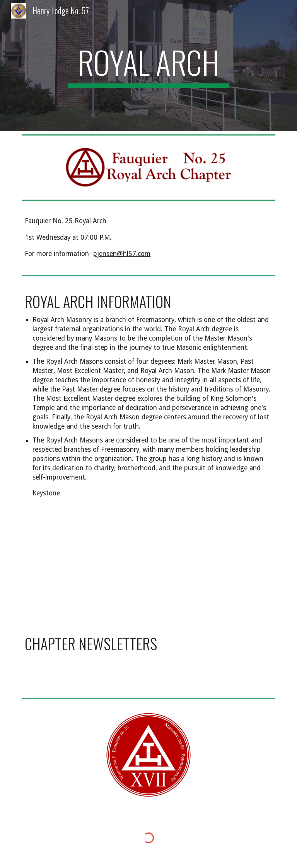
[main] (148, 66)
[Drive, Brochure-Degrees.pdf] (83, 566)
